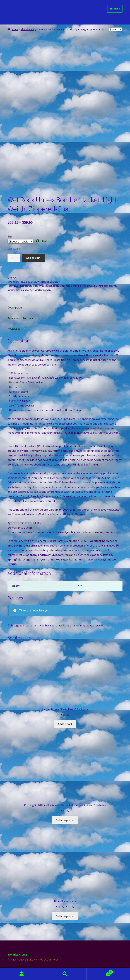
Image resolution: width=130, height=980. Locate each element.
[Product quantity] (14, 258)
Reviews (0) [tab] (14, 329)
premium (85, 286)
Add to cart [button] (65, 724)
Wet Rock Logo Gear (48, 282)
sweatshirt (14, 290)
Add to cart (33, 258)
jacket (48, 286)
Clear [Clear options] (44, 241)
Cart (100, 971)
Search (65, 974)
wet (32, 290)
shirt (100, 286)
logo (56, 286)
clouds (23, 286)
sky (106, 286)
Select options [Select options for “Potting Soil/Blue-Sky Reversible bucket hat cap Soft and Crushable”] (65, 820)
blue (16, 286)
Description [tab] (15, 307)
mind (76, 286)
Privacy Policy (16, 959)
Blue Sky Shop (28, 29)
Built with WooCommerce (43, 959)
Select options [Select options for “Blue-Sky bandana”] (65, 916)
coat (31, 286)
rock (94, 286)
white (38, 290)
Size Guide (14, 249)
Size (10, 236)
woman (47, 290)
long (62, 286)
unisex (25, 290)
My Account (22, 974)
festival (39, 286)
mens (69, 286)
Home (15, 29)
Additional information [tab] (22, 318)
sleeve (113, 286)
